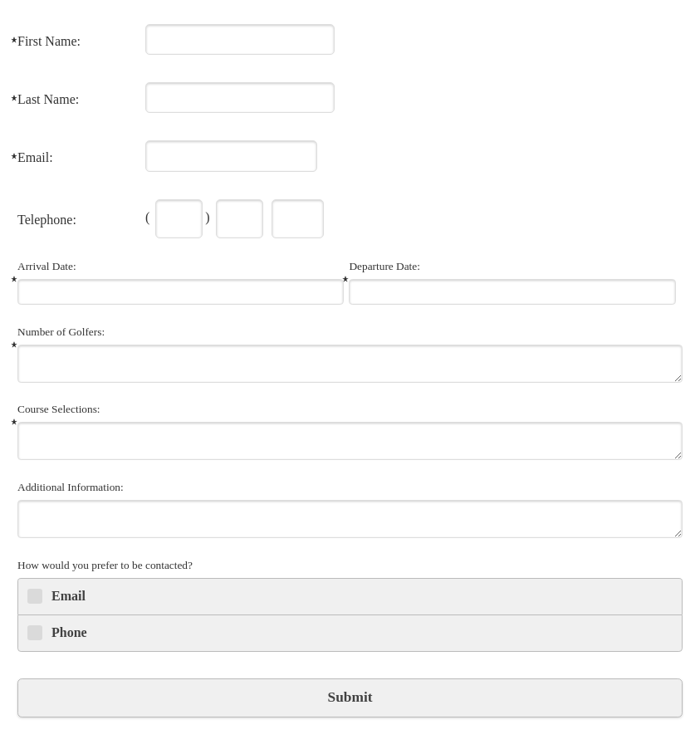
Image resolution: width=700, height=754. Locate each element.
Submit (350, 697)
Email (69, 596)
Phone (69, 632)
